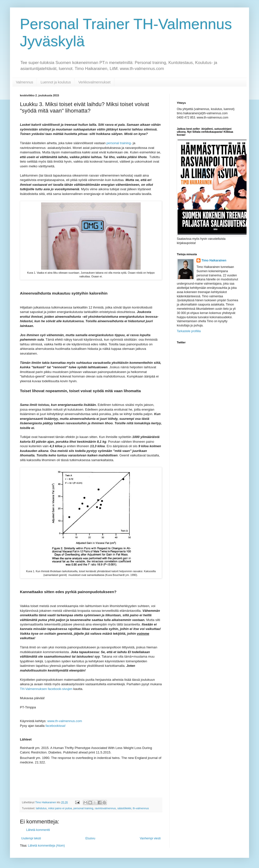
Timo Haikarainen (214, 260)
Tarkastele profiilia (189, 331)
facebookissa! (55, 726)
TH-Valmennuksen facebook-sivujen (46, 689)
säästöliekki (124, 808)
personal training (83, 808)
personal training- (119, 143)
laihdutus (41, 808)
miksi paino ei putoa (60, 808)
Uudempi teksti (31, 838)
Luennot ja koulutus (56, 82)
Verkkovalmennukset (94, 82)
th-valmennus (141, 808)
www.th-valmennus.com (64, 721)
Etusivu (90, 838)
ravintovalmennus (105, 808)
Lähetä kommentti (38, 830)
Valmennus (25, 82)
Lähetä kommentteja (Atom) (46, 846)
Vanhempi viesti (150, 838)
